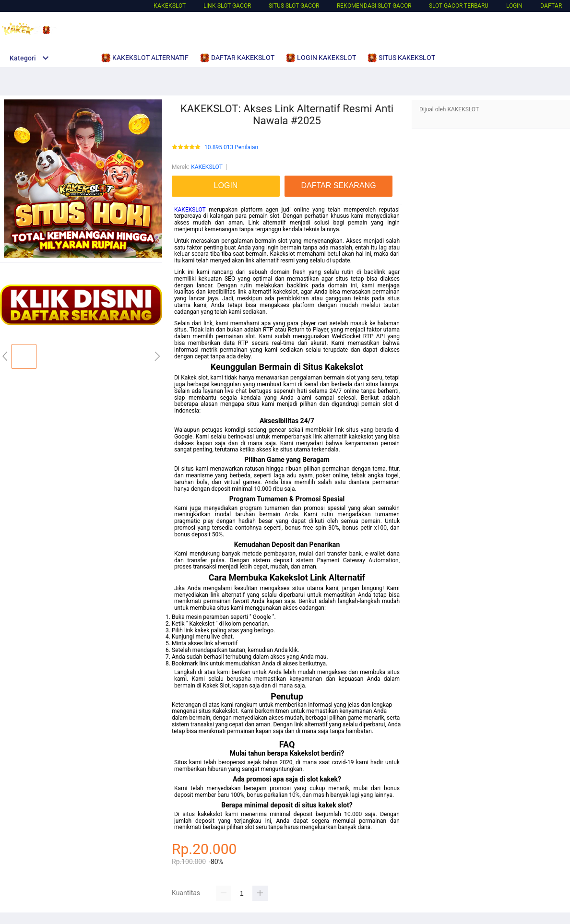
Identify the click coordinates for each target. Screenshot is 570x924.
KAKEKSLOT (170, 6)
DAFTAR (551, 6)
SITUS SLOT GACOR (294, 6)
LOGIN (514, 6)
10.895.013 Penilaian (231, 148)
